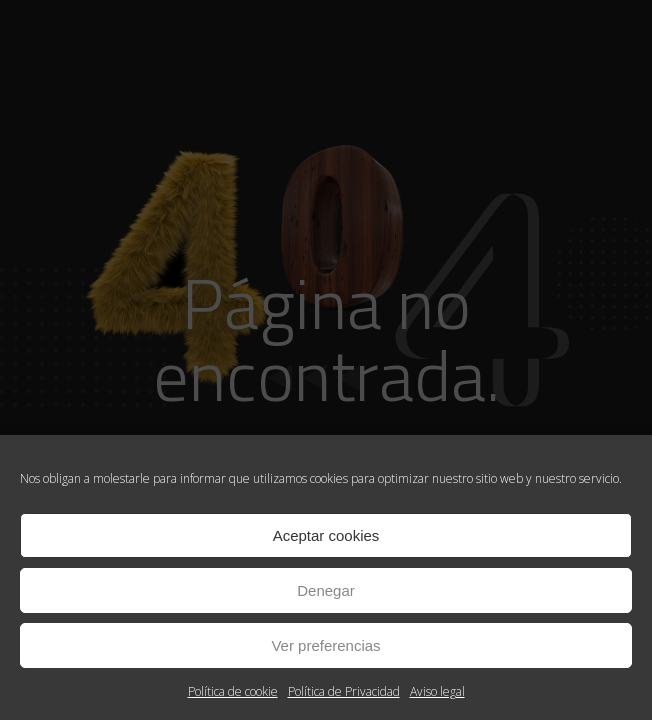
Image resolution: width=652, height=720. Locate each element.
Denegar (326, 590)
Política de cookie (233, 691)
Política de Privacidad (344, 691)
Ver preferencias (325, 645)
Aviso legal (437, 691)
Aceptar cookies (326, 535)
